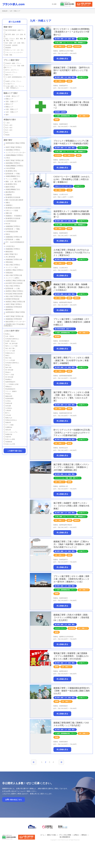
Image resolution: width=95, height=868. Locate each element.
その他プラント (9, 84)
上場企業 (7, 411)
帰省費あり (8, 379)
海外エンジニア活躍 (11, 346)
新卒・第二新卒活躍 (11, 344)
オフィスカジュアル (11, 432)
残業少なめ (8, 418)
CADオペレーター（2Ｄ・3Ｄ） (14, 50)
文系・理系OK (9, 336)
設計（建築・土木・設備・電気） (14, 43)
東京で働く (8, 358)
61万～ (7, 132)
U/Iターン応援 (9, 375)
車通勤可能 (8, 434)
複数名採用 (8, 396)
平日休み (7, 394)
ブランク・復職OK (10, 391)
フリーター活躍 (9, 351)
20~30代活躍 (8, 370)
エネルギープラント (11, 72)
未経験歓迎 (8, 442)
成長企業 (7, 430)
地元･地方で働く (10, 348)
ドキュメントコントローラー (13, 52)
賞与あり (7, 365)
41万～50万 (8, 128)
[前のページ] (34, 762)
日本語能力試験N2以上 (11, 339)
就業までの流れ (52, 835)
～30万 (7, 123)
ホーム (42, 835)
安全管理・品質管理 (11, 45)
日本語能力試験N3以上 (11, 363)
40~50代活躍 (8, 377)
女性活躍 (7, 406)
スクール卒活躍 (9, 360)
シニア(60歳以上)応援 (11, 384)
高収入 (7, 356)
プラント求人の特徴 (65, 835)
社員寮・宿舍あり (10, 341)
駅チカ (7, 413)
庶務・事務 (8, 55)
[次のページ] (61, 762)
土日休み (7, 401)
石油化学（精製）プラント (13, 63)
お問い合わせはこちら (14, 799)
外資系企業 (8, 403)
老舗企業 (7, 422)
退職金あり (8, 387)
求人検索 (54, 4)
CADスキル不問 (9, 444)
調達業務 (7, 48)
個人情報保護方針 (65, 837)
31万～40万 (8, 125)
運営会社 (84, 835)
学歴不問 (7, 437)
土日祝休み (8, 408)
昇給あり (7, 372)
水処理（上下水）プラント (13, 81)
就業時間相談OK (9, 382)
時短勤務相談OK (9, 389)
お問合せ (76, 835)
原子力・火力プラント (11, 70)
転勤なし (7, 334)
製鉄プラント (9, 75)
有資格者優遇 (9, 399)
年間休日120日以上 (10, 420)
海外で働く (8, 367)
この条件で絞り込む (15, 451)
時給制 (7, 135)
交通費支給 (8, 427)
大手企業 (7, 415)
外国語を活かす (9, 353)
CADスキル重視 (9, 439)
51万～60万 (8, 130)
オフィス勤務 (9, 425)
